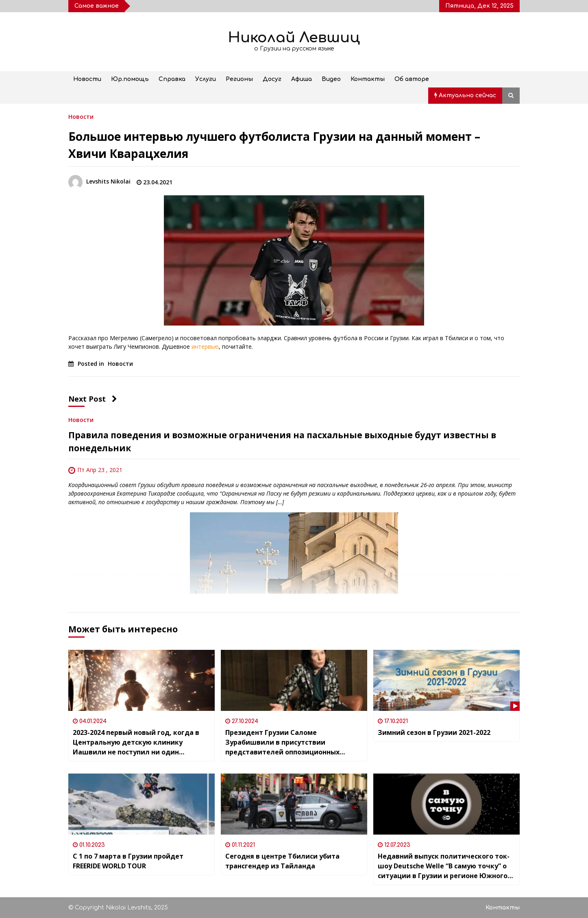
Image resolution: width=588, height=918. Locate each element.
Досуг (272, 79)
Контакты (368, 79)
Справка (172, 79)
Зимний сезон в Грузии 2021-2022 (434, 732)
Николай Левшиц (294, 38)
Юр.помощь (130, 79)
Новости (87, 79)
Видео (331, 79)
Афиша (302, 79)
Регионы (239, 79)
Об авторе (412, 79)
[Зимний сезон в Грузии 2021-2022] (446, 680)
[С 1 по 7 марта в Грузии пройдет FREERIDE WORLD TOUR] (142, 804)
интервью (204, 346)
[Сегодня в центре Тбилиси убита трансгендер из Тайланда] (294, 804)
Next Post (93, 399)
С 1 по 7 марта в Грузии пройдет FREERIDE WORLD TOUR (128, 861)
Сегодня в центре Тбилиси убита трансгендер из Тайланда (282, 861)
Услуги (206, 79)
